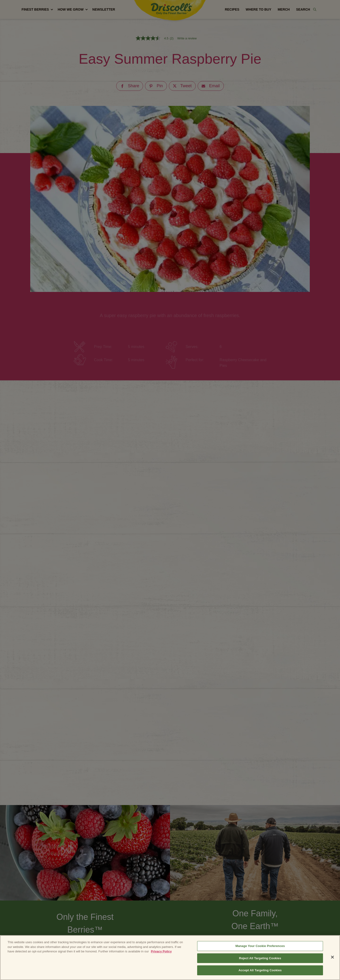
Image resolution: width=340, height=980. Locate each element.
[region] (170, 958)
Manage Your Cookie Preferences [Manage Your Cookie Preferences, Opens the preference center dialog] (260, 946)
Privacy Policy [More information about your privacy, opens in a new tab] (161, 951)
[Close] (332, 957)
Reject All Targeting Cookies (260, 958)
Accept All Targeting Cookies (260, 970)
